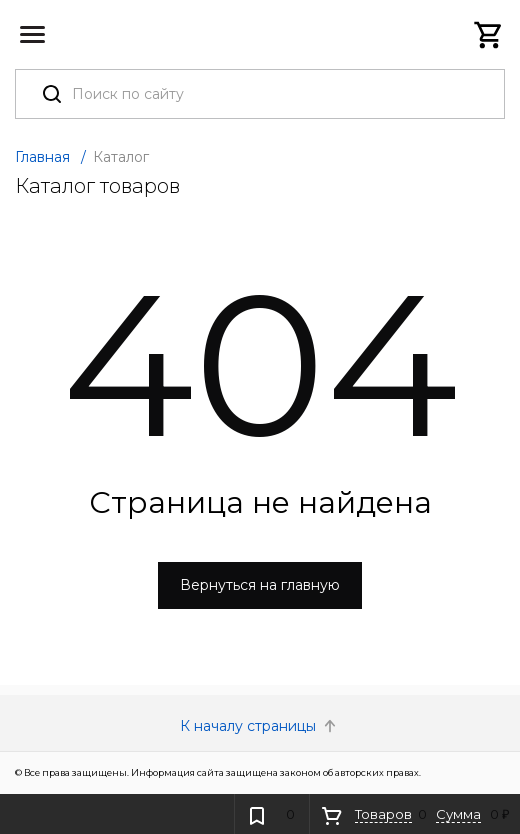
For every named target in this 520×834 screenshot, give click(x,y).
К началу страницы (260, 726)
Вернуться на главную (260, 585)
